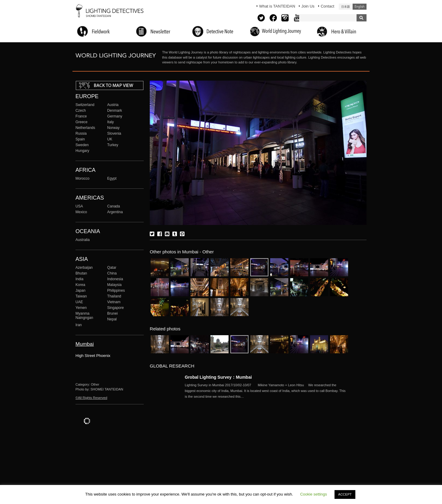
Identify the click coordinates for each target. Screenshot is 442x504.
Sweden (82, 145)
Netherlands (85, 128)
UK (110, 139)
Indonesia (115, 279)
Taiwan (81, 296)
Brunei (112, 313)
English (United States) (360, 7)
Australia (83, 240)
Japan (80, 291)
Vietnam (114, 302)
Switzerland (85, 105)
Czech (81, 111)
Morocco (82, 178)
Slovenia (114, 133)
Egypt (112, 178)
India (79, 279)
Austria (113, 105)
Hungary (82, 151)
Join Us (308, 6)
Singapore (115, 308)
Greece (82, 122)
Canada (114, 206)
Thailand (114, 296)
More (266, 391)
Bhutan (81, 273)
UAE (79, 302)
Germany (115, 116)
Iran (79, 325)
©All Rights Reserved (91, 398)
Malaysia (114, 285)
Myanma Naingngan (84, 316)
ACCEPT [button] (345, 494)
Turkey (113, 145)
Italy (110, 122)
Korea (80, 285)
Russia (81, 133)
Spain (80, 139)
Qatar (112, 268)
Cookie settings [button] (314, 494)
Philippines (116, 291)
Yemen (81, 308)
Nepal (112, 319)
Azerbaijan (84, 268)
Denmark (115, 111)
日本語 (346, 7)
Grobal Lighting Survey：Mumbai (218, 377)
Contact (327, 6)
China (112, 273)
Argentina (115, 212)
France (81, 116)
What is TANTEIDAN (277, 6)
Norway (113, 128)
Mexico (81, 212)
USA (79, 206)
